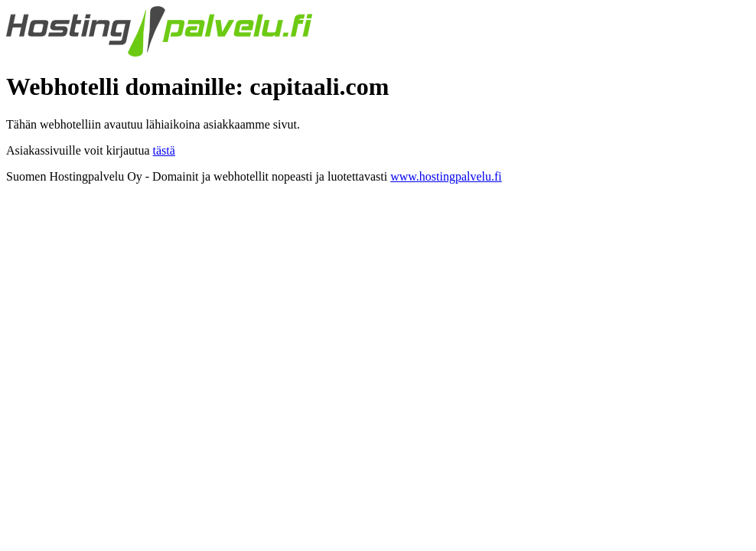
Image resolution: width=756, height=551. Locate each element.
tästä (164, 150)
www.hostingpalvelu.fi (446, 176)
